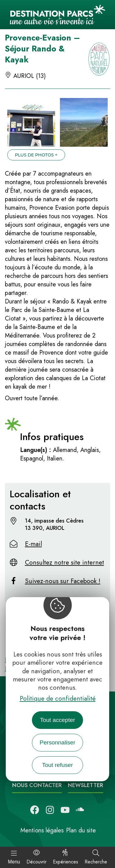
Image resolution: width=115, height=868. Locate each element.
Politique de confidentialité (58, 698)
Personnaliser (57, 742)
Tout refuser (57, 765)
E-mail (33, 544)
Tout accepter (57, 720)
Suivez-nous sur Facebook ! (63, 581)
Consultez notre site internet (64, 562)
